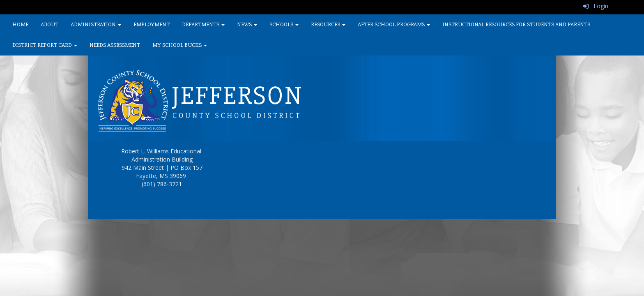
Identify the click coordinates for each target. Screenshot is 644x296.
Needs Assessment (115, 45)
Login (596, 6)
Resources (328, 24)
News (247, 24)
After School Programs (394, 24)
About (49, 24)
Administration (96, 24)
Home (20, 24)
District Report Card (45, 45)
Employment (152, 24)
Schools (284, 24)
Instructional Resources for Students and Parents (516, 24)
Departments (203, 24)
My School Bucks (180, 45)
